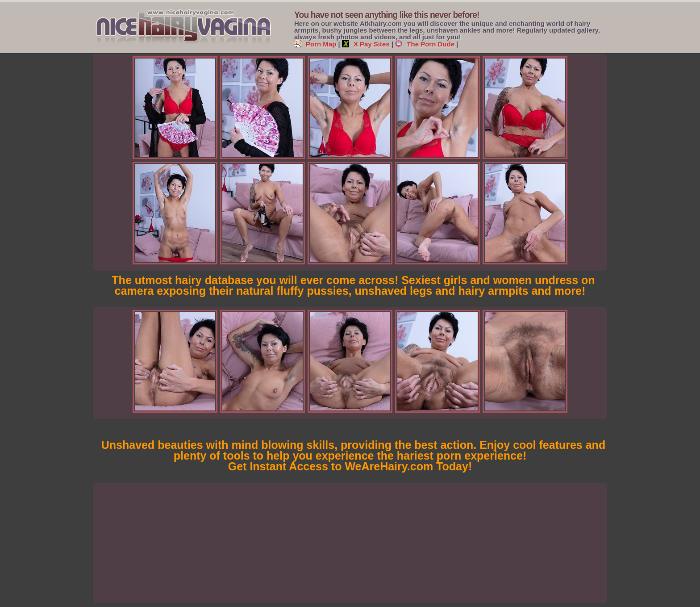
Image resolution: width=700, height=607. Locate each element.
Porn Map (315, 44)
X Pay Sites (366, 44)
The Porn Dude (425, 44)
